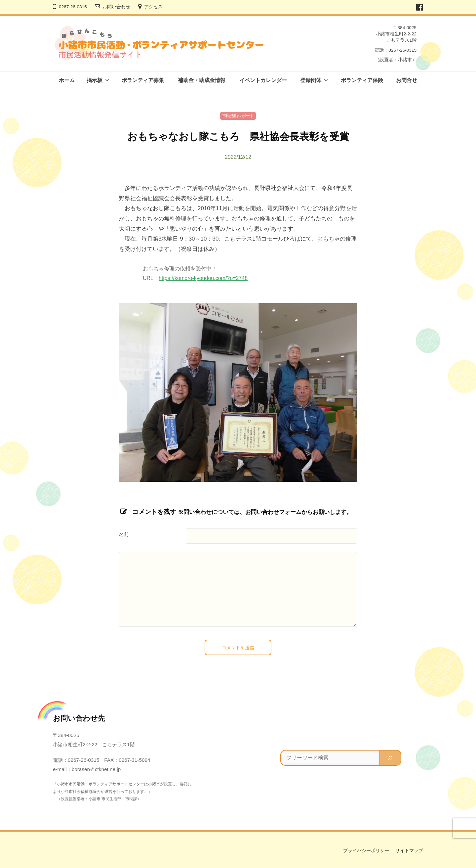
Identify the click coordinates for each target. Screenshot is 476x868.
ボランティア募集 (143, 80)
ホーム (67, 80)
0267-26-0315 (73, 7)
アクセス (153, 7)
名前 (124, 534)
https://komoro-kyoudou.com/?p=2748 (203, 278)
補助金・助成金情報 (202, 80)
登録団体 (311, 80)
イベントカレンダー (263, 80)
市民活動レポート (238, 116)
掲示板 (95, 80)
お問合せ (407, 80)
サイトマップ (409, 850)
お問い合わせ (116, 7)
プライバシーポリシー (366, 850)
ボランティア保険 (362, 80)
